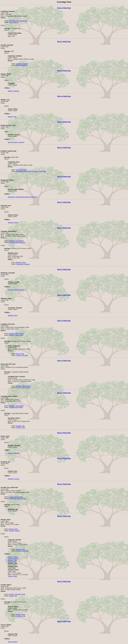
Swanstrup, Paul (20, 549)
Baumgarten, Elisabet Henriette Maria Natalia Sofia (31, 171)
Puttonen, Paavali (13, 557)
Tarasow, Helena (13, 642)
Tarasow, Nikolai (21, 614)
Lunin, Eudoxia (14, 22)
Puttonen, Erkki (13, 529)
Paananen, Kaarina (15, 531)
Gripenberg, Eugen (21, 170)
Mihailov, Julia (12, 117)
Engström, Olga (21, 616)
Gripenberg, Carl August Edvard (18, 21)
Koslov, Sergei (20, 354)
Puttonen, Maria (12, 576)
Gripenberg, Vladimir (22, 64)
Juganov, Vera (13, 596)
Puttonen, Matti (12, 562)
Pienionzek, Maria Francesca (17, 242)
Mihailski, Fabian (21, 263)
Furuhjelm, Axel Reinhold (16, 241)
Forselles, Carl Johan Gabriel (17, 594)
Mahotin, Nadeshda (22, 65)
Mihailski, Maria (13, 315)
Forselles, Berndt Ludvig (16, 497)
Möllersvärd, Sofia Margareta (18, 499)
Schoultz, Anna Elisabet (16, 335)
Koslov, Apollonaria (14, 453)
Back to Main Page (64, 8)
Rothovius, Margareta (23, 551)
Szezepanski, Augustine (23, 264)
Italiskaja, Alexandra (22, 355)
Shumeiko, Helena (13, 223)
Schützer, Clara (21, 428)
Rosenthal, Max (20, 426)
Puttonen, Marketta (13, 558)
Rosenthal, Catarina (13, 479)
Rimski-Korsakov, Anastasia (16, 142)
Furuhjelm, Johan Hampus (16, 334)
